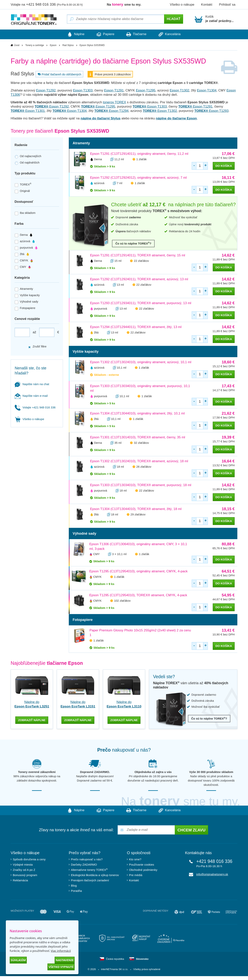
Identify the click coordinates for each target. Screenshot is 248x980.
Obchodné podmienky (143, 869)
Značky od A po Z (24, 869)
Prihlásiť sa (227, 5)
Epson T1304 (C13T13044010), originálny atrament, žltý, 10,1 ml (137, 413)
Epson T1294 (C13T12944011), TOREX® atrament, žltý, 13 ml (136, 327)
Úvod (17, 45)
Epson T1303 (83, 90)
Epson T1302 (180, 90)
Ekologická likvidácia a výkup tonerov (95, 875)
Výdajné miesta (23, 864)
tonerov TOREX (114, 102)
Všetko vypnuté (61, 967)
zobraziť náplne (32, 719)
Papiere (105, 34)
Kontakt (207, 5)
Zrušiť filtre (37, 347)
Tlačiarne (137, 34)
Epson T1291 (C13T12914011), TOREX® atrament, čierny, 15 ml (138, 255)
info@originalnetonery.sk (212, 874)
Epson (53, 45)
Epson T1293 (211, 111)
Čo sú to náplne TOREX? (133, 243)
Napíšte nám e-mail (31, 396)
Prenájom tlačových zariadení (90, 880)
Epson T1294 (111, 111)
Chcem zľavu (191, 830)
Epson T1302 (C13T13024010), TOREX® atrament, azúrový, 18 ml (139, 461)
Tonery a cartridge (35, 45)
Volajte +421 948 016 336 (35, 407)
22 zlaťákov (141, 261)
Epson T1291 (114, 90)
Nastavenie (65, 960)
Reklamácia (20, 880)
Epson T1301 (28, 111)
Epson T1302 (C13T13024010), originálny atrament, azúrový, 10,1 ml (141, 362)
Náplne (74, 34)
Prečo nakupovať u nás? (87, 859)
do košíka (224, 166)
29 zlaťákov (138, 514)
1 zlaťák (142, 159)
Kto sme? (135, 859)
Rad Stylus (68, 45)
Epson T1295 (146, 90)
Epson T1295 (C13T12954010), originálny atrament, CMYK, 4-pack (138, 571)
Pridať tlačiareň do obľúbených (59, 74)
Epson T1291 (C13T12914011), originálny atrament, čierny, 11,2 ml (139, 154)
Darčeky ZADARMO (84, 864)
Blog (74, 885)
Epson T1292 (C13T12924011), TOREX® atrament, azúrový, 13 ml (139, 279)
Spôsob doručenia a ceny (29, 859)
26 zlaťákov (144, 467)
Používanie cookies (142, 864)
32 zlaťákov (141, 443)
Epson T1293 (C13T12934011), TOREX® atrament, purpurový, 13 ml (141, 303)
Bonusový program (25, 875)
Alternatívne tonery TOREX (89, 869)
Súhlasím (18, 960)
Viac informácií (61, 951)
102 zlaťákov (122, 601)
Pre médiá (136, 875)
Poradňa (76, 890)
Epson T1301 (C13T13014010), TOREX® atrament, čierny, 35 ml (138, 437)
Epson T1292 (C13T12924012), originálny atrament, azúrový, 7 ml (138, 178)
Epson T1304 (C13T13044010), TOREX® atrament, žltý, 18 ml (136, 509)
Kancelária (172, 34)
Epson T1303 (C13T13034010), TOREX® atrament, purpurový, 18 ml (141, 485)
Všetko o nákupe (182, 5)
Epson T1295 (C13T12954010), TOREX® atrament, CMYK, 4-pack (138, 595)
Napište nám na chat (32, 384)
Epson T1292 (46, 90)
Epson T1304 (207, 90)
